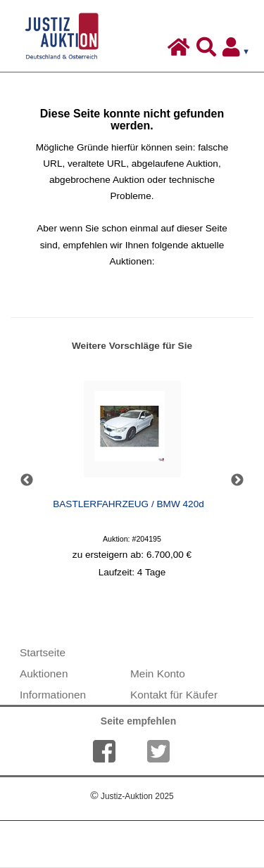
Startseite (43, 652)
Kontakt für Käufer (174, 695)
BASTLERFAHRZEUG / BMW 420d (128, 504)
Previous (27, 480)
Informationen (53, 695)
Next (237, 480)
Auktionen (44, 674)
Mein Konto (158, 674)
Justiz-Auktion (132, 796)
